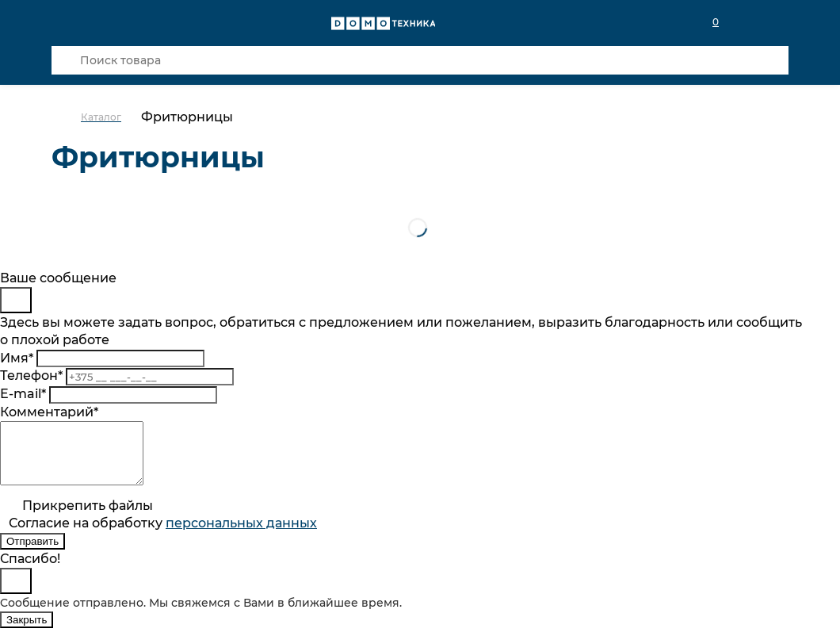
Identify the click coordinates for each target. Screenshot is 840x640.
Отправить (32, 553)
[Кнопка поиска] (66, 60)
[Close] (16, 300)
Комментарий (49, 412)
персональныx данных (241, 535)
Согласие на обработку (163, 535)
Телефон (31, 376)
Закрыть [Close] (27, 632)
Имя (17, 358)
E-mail (23, 394)
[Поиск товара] (420, 60)
